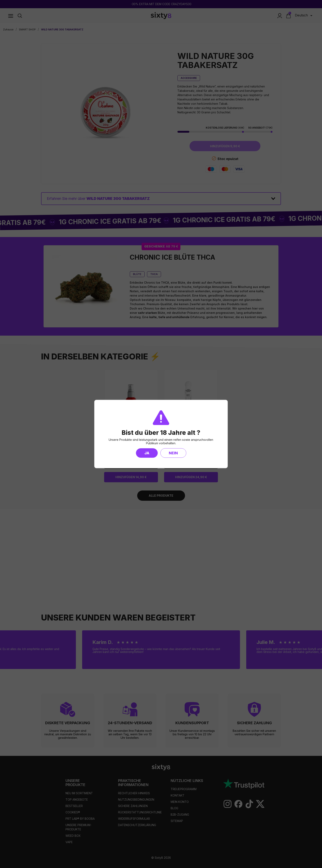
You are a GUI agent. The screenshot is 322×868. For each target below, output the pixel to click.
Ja (147, 453)
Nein (173, 453)
